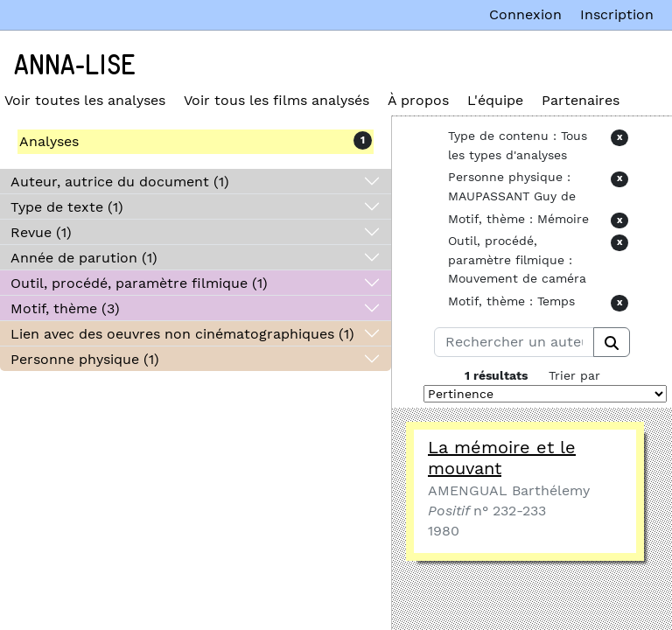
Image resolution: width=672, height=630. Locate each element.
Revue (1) (41, 232)
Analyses (49, 141)
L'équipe (495, 100)
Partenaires (581, 100)
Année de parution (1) (84, 258)
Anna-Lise (75, 66)
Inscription (617, 14)
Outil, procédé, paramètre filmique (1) (139, 283)
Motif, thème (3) (65, 308)
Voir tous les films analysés (276, 100)
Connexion (525, 14)
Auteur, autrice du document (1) (120, 182)
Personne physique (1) (85, 359)
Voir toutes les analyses (85, 100)
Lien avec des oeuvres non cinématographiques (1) (182, 334)
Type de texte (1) (67, 207)
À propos (418, 100)
